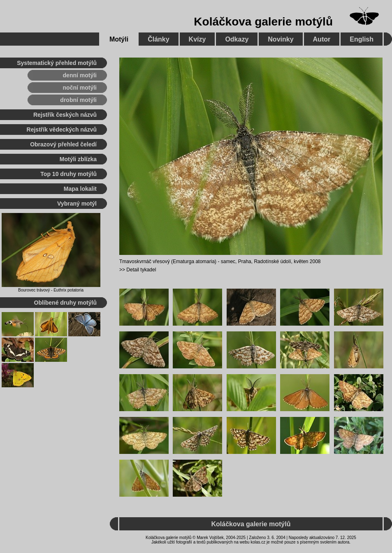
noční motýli (80, 88)
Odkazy (237, 39)
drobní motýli (78, 100)
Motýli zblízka (78, 159)
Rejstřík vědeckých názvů (62, 130)
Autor (322, 39)
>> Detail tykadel (138, 270)
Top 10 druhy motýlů (68, 174)
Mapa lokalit (80, 189)
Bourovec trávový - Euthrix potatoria (51, 290)
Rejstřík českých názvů (65, 115)
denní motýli (80, 75)
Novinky (281, 39)
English (362, 39)
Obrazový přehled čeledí (63, 144)
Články (158, 39)
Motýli (119, 39)
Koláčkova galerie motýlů (263, 22)
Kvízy (197, 39)
